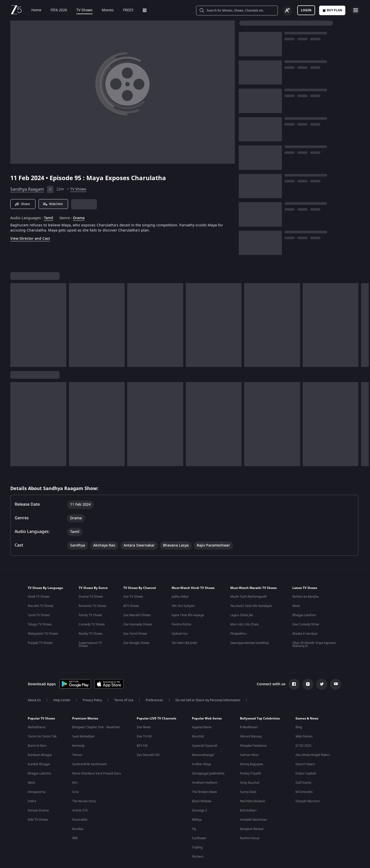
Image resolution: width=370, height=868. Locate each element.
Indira (32, 784)
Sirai (75, 775)
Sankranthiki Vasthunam (90, 747)
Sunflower (199, 821)
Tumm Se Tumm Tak (42, 720)
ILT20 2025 (303, 729)
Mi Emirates (304, 775)
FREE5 (125, 10)
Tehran (77, 738)
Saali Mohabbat (83, 720)
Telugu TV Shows (40, 608)
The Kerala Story (84, 784)
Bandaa (78, 812)
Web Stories (304, 720)
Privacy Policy (92, 684)
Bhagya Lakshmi (304, 598)
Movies (104, 10)
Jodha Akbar (180, 580)
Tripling (197, 831)
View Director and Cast (30, 239)
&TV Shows (131, 589)
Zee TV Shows (133, 580)
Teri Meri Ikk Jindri (184, 626)
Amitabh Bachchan (253, 803)
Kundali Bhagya (39, 747)
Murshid (198, 720)
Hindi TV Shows (39, 580)
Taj (194, 812)
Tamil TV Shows (39, 598)
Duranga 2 (200, 794)
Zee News (144, 710)
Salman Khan (249, 738)
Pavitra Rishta (181, 608)
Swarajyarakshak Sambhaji (249, 626)
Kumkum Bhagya (40, 738)
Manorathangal (203, 738)
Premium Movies (85, 702)
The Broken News (205, 775)
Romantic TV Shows (92, 589)
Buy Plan (332, 10)
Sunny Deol (248, 775)
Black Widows (202, 784)
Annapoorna (37, 775)
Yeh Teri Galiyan (183, 589)
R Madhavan (249, 710)
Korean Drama (38, 794)
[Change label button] (288, 11)
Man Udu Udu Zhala (244, 608)
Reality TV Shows (91, 617)
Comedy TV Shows (92, 608)
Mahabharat (37, 710)
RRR (75, 821)
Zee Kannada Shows (138, 608)
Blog (299, 710)
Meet (296, 589)
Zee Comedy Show (306, 608)
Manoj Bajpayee (252, 747)
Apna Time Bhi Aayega (188, 598)
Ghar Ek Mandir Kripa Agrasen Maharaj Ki (314, 628)
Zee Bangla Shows (136, 626)
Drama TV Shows (91, 580)
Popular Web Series (207, 702)
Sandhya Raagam (27, 189)
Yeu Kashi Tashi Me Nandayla (251, 589)
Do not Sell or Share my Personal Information (208, 684)
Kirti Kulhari (248, 794)
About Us (34, 684)
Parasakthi (80, 803)
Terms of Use (124, 684)
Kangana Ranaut (252, 812)
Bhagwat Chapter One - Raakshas (96, 710)
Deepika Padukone (253, 729)
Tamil (49, 218)
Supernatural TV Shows (90, 628)
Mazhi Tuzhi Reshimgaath (248, 580)
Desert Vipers (305, 747)
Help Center (62, 684)
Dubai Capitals (306, 757)
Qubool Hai (180, 617)
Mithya (197, 803)
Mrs (75, 766)
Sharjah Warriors (308, 784)
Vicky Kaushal (250, 766)
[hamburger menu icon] (356, 10)
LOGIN (306, 10)
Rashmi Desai (250, 821)
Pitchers (198, 840)
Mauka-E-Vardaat (305, 617)
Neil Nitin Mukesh (253, 784)
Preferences (154, 684)
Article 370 (80, 794)
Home (33, 10)
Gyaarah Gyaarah (205, 729)
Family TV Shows (90, 598)
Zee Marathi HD (148, 738)
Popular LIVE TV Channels (156, 702)
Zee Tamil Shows (135, 617)
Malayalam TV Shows (43, 617)
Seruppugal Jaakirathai (208, 757)
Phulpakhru (238, 617)
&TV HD (142, 729)
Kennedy (78, 729)
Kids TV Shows (38, 803)
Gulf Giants (303, 766)
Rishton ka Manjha (306, 580)
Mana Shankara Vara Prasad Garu (97, 757)
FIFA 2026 (55, 10)
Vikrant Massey (251, 720)
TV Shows (81, 10)
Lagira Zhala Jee (242, 598)
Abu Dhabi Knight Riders (313, 738)
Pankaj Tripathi (251, 757)
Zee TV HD (144, 720)
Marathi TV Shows (41, 589)
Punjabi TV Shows (40, 626)
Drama (79, 218)
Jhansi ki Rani (37, 729)
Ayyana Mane (202, 710)
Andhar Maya (202, 747)
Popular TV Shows (41, 702)
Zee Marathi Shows (137, 598)
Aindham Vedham (205, 766)
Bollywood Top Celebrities (260, 702)
